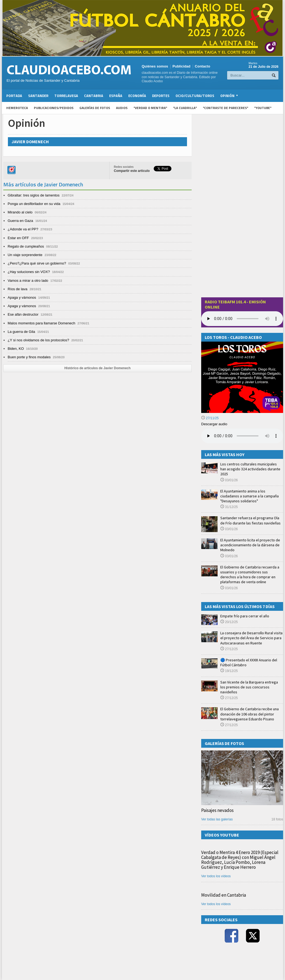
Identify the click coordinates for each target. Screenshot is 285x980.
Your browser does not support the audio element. (242, 319)
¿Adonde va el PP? (23, 229)
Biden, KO (16, 349)
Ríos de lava (17, 289)
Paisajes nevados (217, 810)
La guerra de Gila (21, 332)
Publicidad (182, 66)
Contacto (203, 66)
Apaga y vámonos (22, 297)
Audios (122, 108)
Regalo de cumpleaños (26, 246)
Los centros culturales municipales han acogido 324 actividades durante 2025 (250, 469)
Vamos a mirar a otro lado (28, 281)
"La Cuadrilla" (185, 108)
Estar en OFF (18, 238)
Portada (14, 96)
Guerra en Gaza (20, 221)
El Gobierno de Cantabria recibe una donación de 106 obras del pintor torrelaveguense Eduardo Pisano (250, 714)
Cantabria (94, 96)
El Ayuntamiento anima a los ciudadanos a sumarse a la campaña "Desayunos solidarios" (250, 496)
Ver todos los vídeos (216, 876)
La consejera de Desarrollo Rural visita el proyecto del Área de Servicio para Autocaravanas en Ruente (251, 638)
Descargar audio (214, 424)
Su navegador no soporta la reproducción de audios (242, 436)
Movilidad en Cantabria (224, 895)
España (116, 96)
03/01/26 (229, 480)
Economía (137, 96)
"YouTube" (263, 108)
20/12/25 (229, 622)
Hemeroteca (17, 108)
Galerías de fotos (95, 108)
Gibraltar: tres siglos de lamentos (34, 195)
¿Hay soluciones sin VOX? (29, 272)
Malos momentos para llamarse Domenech (41, 323)
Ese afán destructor (23, 314)
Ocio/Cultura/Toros (195, 96)
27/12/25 (229, 649)
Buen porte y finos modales (29, 357)
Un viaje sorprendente (25, 255)
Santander (38, 96)
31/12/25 (229, 507)
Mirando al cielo (20, 212)
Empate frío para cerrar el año (245, 616)
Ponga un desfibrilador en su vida (34, 204)
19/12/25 (229, 671)
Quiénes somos (155, 66)
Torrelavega (66, 96)
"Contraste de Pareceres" (225, 108)
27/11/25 (210, 418)
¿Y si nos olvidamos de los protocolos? (38, 340)
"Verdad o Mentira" (150, 108)
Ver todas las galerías (217, 819)
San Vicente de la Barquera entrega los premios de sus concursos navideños (249, 687)
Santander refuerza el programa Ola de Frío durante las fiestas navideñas (250, 520)
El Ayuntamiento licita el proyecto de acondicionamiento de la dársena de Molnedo (250, 545)
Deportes (161, 96)
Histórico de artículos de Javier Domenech (98, 368)
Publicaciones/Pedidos (54, 108)
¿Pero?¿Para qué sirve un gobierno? (37, 263)
